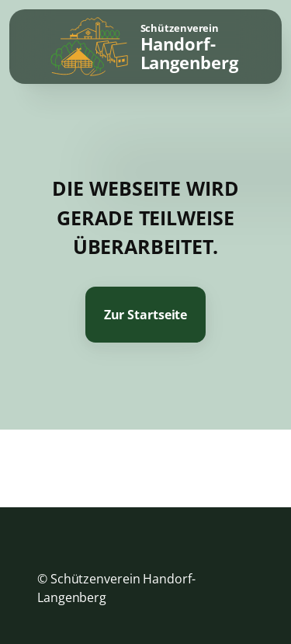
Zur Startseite (146, 315)
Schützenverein (189, 48)
